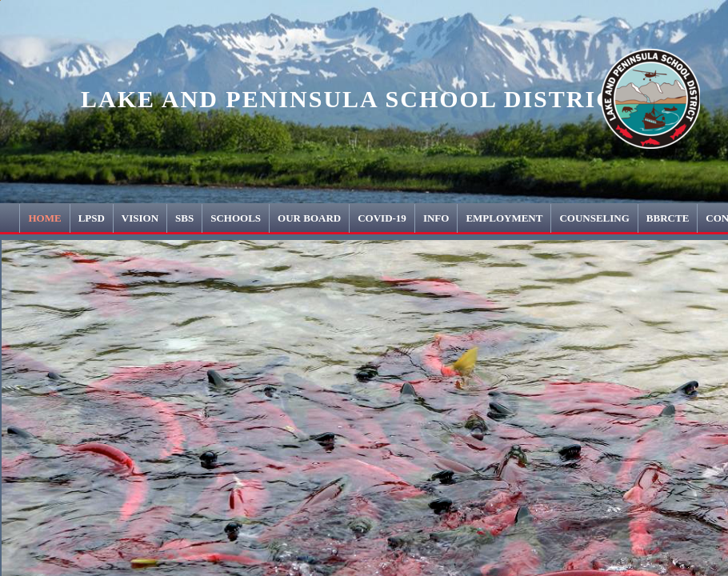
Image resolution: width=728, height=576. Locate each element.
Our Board (309, 218)
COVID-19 (382, 218)
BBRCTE (668, 218)
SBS (184, 218)
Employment (504, 218)
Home (44, 218)
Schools (236, 218)
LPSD (92, 218)
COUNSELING (594, 218)
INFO (436, 218)
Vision (140, 218)
